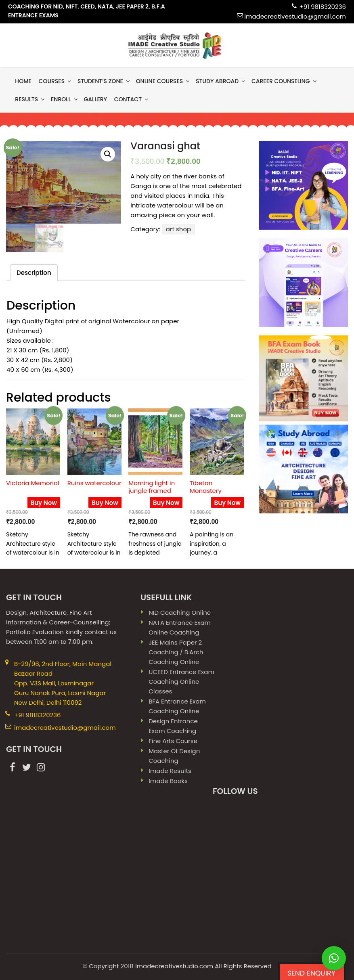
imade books (168, 781)
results (30, 99)
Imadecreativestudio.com (174, 966)
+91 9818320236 (323, 7)
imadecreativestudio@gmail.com (295, 16)
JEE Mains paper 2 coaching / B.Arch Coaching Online (176, 652)
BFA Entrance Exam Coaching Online (177, 706)
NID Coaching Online (180, 612)
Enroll (65, 99)
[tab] (34, 273)
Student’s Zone (104, 81)
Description (34, 273)
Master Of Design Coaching (174, 756)
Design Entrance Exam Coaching (173, 726)
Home (23, 81)
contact (132, 99)
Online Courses (163, 81)
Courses (56, 81)
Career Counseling (285, 81)
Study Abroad (221, 81)
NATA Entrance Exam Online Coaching (180, 627)
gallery (95, 99)
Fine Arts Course (173, 741)
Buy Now (44, 503)
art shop (178, 229)
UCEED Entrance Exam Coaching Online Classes (181, 682)
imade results (170, 771)
